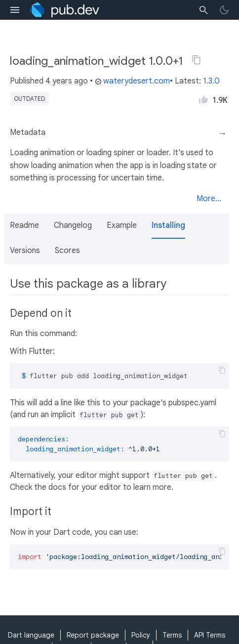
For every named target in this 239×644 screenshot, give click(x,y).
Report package (93, 635)
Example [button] (122, 225)
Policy (141, 635)
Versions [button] (25, 251)
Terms (172, 635)
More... (209, 199)
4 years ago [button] (67, 81)
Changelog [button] (73, 225)
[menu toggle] (15, 10)
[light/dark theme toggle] (224, 10)
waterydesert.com (132, 81)
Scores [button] (67, 251)
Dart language (31, 635)
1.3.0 (211, 81)
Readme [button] (24, 225)
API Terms (210, 635)
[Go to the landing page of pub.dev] (64, 10)
